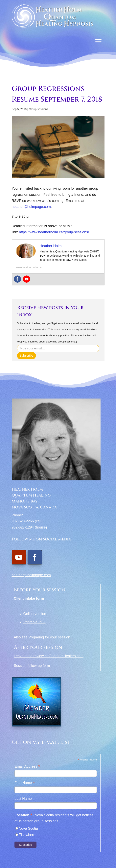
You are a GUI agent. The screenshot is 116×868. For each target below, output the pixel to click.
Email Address (27, 767)
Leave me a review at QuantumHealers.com (49, 656)
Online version (35, 614)
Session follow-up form (32, 666)
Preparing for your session (49, 637)
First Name (25, 783)
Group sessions (38, 109)
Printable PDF (35, 622)
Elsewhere (27, 835)
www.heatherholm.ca (29, 267)
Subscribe (26, 355)
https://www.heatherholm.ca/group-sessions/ (54, 232)
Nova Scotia (28, 828)
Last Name (23, 799)
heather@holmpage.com (31, 207)
